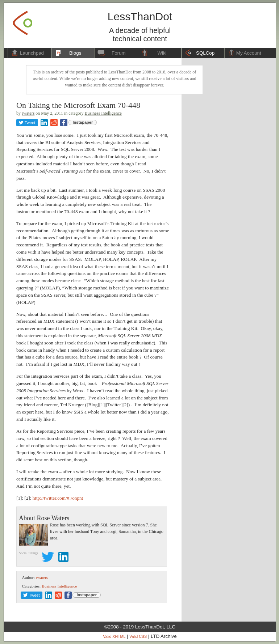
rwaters (28, 113)
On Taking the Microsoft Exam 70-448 (78, 105)
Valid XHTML (114, 636)
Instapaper (83, 122)
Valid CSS (138, 636)
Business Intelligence (103, 113)
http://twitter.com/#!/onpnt (58, 498)
